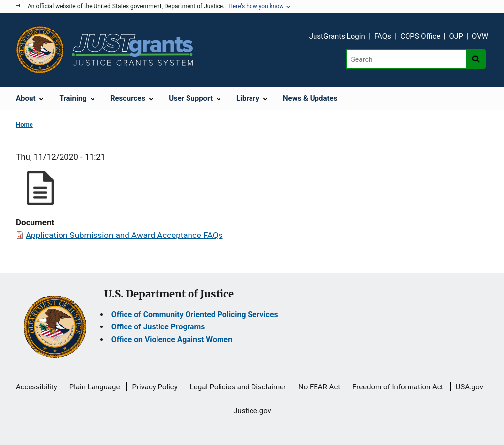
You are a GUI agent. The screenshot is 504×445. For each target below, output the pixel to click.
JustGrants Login (337, 36)
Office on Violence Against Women (172, 340)
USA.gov (470, 387)
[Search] (406, 59)
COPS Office (420, 36)
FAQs (383, 36)
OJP (456, 36)
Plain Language (95, 387)
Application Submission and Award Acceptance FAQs (124, 235)
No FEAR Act (319, 387)
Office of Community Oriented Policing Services (195, 314)
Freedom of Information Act (398, 387)
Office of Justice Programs (158, 327)
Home (24, 125)
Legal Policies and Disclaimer (238, 387)
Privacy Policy (155, 387)
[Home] (132, 50)
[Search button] (476, 59)
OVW (480, 36)
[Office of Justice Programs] (40, 50)
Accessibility (36, 387)
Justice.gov (252, 411)
